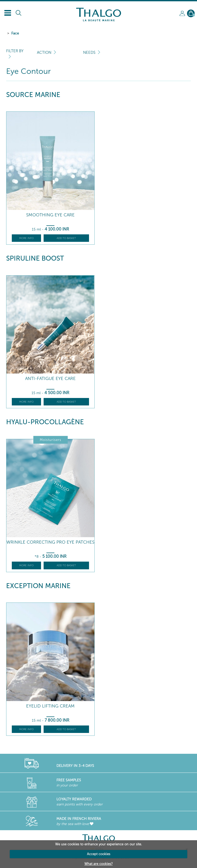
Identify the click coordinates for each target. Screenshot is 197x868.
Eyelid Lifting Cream (50, 706)
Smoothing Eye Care (50, 215)
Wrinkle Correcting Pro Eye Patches (50, 542)
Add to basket (66, 238)
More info (26, 238)
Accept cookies (99, 854)
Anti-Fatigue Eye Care (50, 379)
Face (15, 33)
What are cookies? (98, 864)
